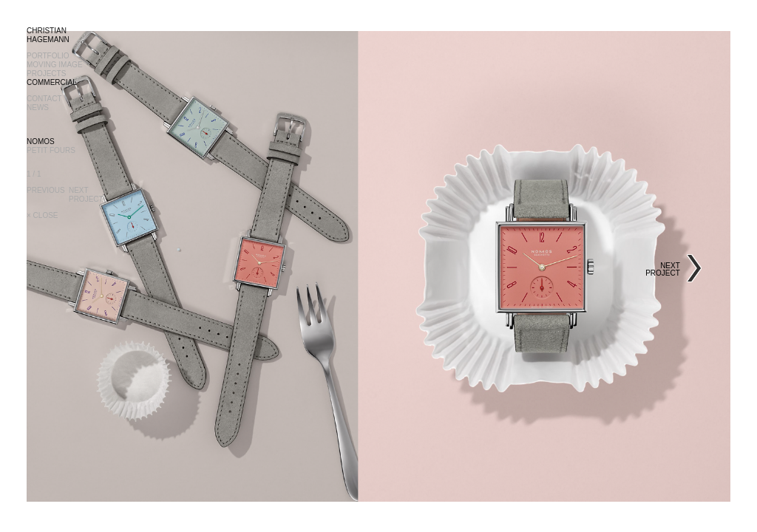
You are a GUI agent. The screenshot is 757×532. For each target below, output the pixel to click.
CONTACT (44, 99)
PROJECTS (46, 74)
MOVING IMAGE (55, 65)
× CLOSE (43, 215)
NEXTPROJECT (87, 195)
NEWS (38, 108)
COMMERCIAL (52, 82)
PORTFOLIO (48, 56)
